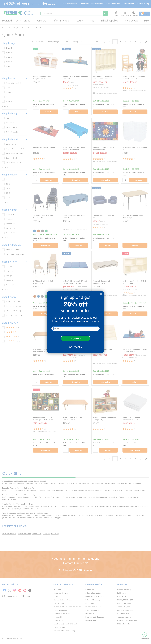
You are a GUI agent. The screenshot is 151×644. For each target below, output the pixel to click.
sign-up (76, 338)
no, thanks (76, 347)
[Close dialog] (101, 294)
